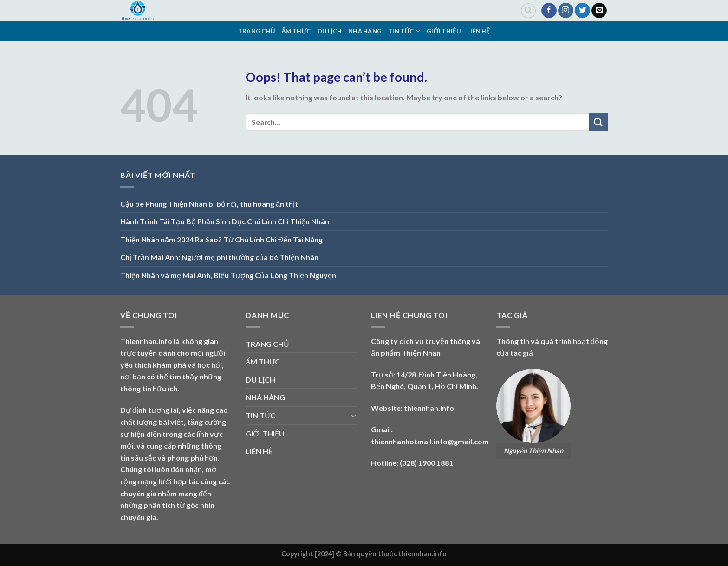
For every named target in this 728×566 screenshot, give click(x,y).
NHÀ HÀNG (365, 31)
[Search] (528, 11)
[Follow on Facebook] (549, 11)
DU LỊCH (330, 31)
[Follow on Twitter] (582, 11)
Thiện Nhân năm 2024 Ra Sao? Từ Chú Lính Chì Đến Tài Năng (221, 239)
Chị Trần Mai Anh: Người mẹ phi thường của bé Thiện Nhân (219, 257)
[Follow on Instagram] (566, 11)
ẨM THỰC (296, 31)
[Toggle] (353, 416)
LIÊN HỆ (478, 31)
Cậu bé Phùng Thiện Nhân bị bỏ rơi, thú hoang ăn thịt (209, 204)
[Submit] (598, 122)
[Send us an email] (599, 11)
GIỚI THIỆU (444, 31)
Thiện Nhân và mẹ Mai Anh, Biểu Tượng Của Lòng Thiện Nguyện (228, 275)
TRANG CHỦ (257, 31)
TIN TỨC (404, 31)
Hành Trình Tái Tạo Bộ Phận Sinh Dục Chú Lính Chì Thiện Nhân (225, 221)
